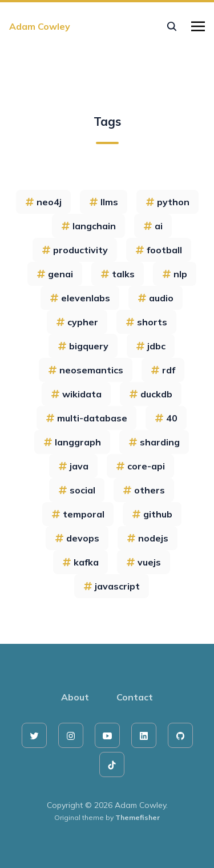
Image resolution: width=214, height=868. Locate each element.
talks (118, 274)
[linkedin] (144, 735)
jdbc (151, 346)
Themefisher (138, 817)
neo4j (43, 202)
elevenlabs (80, 298)
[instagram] (71, 735)
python (167, 202)
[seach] (172, 26)
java (73, 466)
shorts (146, 322)
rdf (163, 370)
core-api (140, 466)
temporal (78, 514)
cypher (77, 322)
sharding (154, 442)
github (152, 514)
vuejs (144, 562)
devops (77, 538)
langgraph (72, 442)
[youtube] (107, 735)
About (75, 697)
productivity (75, 250)
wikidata (76, 394)
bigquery (83, 346)
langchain (88, 226)
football (159, 250)
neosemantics (86, 370)
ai (153, 226)
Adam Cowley (40, 26)
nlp (175, 274)
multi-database (86, 418)
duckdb (151, 394)
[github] (180, 735)
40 (166, 418)
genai (55, 274)
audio (156, 298)
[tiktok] (112, 765)
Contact (135, 697)
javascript (112, 586)
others (144, 490)
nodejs (148, 538)
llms (104, 202)
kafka (80, 562)
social (77, 490)
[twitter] (34, 735)
